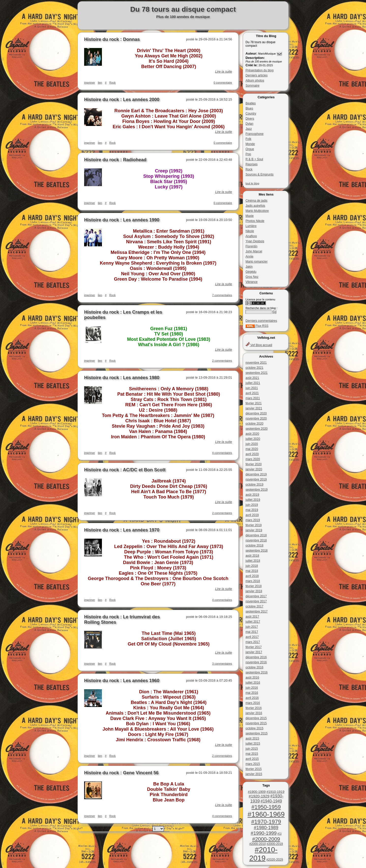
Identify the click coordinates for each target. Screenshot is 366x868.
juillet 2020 (253, 439)
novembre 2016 (256, 662)
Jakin (249, 267)
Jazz (249, 129)
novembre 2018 (256, 540)
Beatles (251, 103)
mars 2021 (253, 398)
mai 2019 (252, 510)
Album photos (255, 81)
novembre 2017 (256, 601)
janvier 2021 (254, 408)
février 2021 (254, 403)
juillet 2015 (253, 744)
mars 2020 (253, 459)
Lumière (251, 226)
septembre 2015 (257, 733)
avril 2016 (252, 698)
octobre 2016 (254, 667)
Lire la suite (224, 71)
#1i (280, 834)
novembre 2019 (256, 479)
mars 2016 (253, 703)
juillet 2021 (253, 383)
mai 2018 (252, 571)
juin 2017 (252, 627)
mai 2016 (252, 693)
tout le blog (252, 183)
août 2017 (252, 617)
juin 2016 (252, 688)
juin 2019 (252, 505)
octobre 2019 (254, 485)
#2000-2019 (275, 844)
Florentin (251, 246)
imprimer (90, 83)
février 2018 (254, 586)
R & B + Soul (254, 159)
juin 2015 (252, 749)
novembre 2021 (256, 363)
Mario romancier (257, 262)
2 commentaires (222, 361)
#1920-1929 (259, 796)
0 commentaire (223, 83)
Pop (248, 154)
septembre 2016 (257, 672)
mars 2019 (253, 520)
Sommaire (253, 86)
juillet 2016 (253, 683)
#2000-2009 (266, 839)
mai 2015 (252, 754)
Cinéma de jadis (256, 201)
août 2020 (252, 434)
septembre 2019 (257, 490)
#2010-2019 (263, 854)
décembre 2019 (256, 474)
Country (251, 114)
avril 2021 (252, 393)
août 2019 (252, 495)
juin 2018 (252, 566)
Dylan (249, 124)
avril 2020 (252, 454)
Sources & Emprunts (260, 174)
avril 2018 (252, 576)
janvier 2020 (254, 469)
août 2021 (252, 378)
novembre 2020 (256, 419)
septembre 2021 (257, 373)
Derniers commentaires (261, 321)
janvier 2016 (254, 713)
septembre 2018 (257, 551)
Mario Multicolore (257, 211)
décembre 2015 (256, 718)
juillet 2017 (253, 622)
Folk (248, 139)
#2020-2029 (275, 860)
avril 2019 (252, 515)
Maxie (250, 216)
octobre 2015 (254, 728)
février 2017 (254, 647)
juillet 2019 (253, 500)
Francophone (255, 134)
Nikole (250, 231)
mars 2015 (253, 764)
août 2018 (252, 556)
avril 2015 (252, 759)
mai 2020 (252, 449)
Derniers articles (257, 75)
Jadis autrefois (255, 206)
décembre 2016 (256, 657)
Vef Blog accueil (259, 345)
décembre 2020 (256, 413)
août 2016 (252, 678)
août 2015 (252, 738)
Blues (249, 108)
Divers (250, 119)
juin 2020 (252, 444)
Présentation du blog (260, 70)
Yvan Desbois (255, 241)
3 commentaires (222, 664)
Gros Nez (252, 277)
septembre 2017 (257, 612)
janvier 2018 (254, 591)
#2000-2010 (258, 844)
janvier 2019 (254, 530)
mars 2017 (253, 642)
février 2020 (254, 464)
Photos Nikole (255, 221)
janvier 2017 (254, 652)
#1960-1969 (266, 814)
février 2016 (254, 708)
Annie (249, 256)
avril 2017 (252, 637)
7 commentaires (222, 295)
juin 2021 (252, 388)
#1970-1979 (266, 822)
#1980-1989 (266, 828)
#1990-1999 (264, 833)
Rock (249, 169)
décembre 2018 (256, 535)
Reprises (251, 164)
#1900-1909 (257, 792)
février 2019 (254, 525)
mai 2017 (252, 632)
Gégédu (251, 272)
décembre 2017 (256, 596)
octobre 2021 (254, 368)
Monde (250, 144)
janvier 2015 (254, 774)
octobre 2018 (254, 545)
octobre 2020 (254, 424)
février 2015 (254, 769)
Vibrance (251, 282)
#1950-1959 (266, 807)
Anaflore (251, 236)
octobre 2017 (254, 606)
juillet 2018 (253, 561)
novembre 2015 (256, 723)
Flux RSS (257, 326)
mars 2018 (253, 581)
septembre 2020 (257, 429)
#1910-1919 (275, 792)
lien (100, 83)
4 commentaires (222, 453)
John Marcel (254, 251)
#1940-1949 (271, 801)
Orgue (250, 149)
